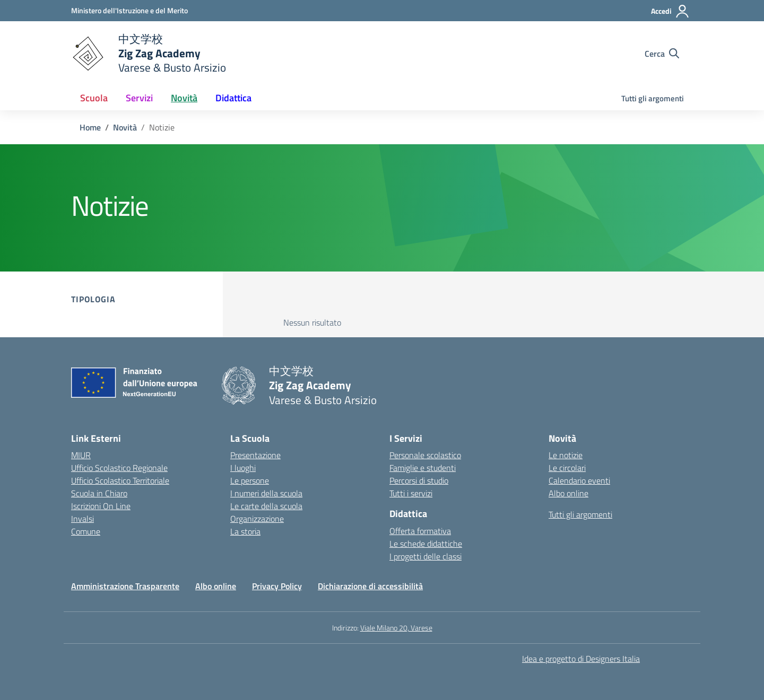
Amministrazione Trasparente (125, 586)
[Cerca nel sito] (662, 54)
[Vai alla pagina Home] (90, 127)
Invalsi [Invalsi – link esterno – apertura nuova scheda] (83, 519)
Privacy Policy (277, 586)
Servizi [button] (139, 98)
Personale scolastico (425, 455)
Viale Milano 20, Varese (396, 628)
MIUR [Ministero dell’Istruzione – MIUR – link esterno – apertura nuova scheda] (81, 455)
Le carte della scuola (266, 506)
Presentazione (255, 455)
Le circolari (567, 468)
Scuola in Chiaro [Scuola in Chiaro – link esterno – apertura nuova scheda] (99, 493)
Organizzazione (257, 519)
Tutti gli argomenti (653, 98)
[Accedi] (670, 11)
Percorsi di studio (419, 480)
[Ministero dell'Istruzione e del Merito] (129, 10)
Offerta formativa (420, 531)
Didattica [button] (233, 98)
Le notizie (566, 455)
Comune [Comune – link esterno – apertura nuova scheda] (86, 531)
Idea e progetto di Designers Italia (581, 659)
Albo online (568, 493)
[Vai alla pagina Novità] (125, 127)
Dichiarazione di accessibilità (370, 586)
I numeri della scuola (266, 493)
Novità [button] (184, 98)
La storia (245, 531)
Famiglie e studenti (423, 468)
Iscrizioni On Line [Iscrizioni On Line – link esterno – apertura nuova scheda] (101, 506)
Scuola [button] (94, 98)
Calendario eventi (579, 480)
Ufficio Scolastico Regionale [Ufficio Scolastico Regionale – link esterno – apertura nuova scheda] (119, 468)
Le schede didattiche (426, 544)
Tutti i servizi (411, 493)
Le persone (250, 480)
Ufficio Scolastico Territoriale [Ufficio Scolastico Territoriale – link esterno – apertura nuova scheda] (120, 480)
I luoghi (243, 468)
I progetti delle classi (426, 556)
